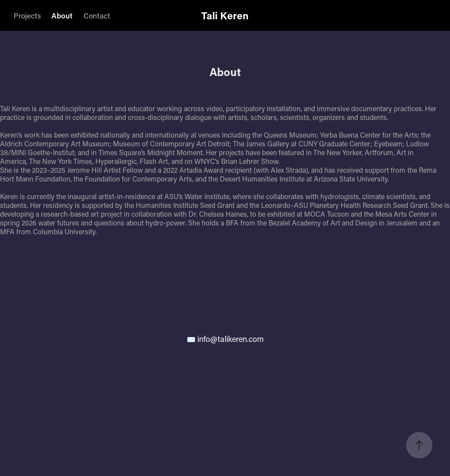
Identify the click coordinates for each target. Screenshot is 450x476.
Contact (97, 15)
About (62, 15)
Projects (27, 15)
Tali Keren (225, 15)
